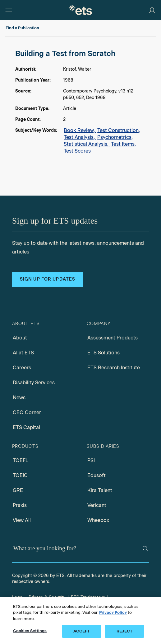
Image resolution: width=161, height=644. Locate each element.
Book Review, (80, 130)
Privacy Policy (113, 612)
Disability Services (34, 383)
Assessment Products (113, 338)
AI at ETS (23, 353)
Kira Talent (100, 490)
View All (22, 520)
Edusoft (97, 475)
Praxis (20, 505)
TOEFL (21, 460)
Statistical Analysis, (87, 144)
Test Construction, (119, 130)
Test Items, (123, 144)
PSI (91, 460)
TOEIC (20, 475)
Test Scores (77, 151)
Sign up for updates (48, 279)
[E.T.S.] (80, 10)
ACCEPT (82, 631)
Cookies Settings (30, 631)
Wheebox (98, 520)
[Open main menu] (9, 10)
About (20, 338)
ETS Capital (26, 427)
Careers (22, 368)
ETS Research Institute (114, 368)
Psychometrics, (115, 137)
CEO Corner (27, 412)
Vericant (97, 505)
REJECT (124, 631)
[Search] (145, 549)
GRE (18, 490)
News (19, 398)
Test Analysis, (80, 137)
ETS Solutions (103, 353)
